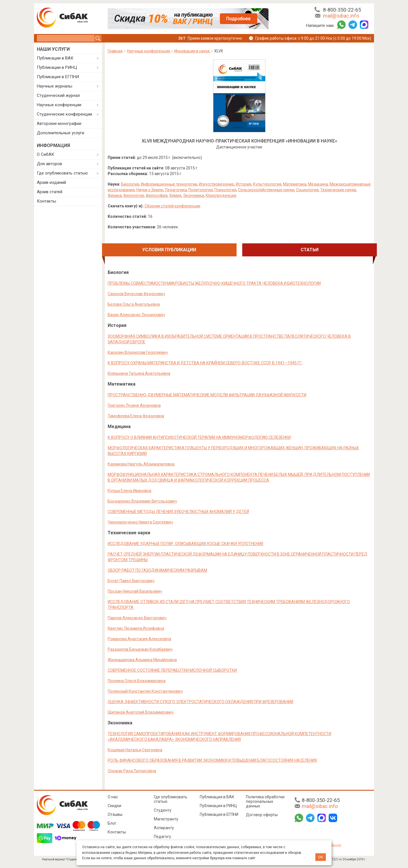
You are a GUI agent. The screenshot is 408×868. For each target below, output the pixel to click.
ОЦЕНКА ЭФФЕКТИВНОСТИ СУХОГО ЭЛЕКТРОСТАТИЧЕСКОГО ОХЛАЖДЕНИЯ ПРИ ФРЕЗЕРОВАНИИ (200, 702)
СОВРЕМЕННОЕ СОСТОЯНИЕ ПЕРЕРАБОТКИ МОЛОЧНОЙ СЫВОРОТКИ (172, 670)
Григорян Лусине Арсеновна (134, 405)
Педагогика (176, 190)
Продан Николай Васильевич (135, 591)
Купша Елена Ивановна (129, 491)
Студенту (163, 810)
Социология (307, 190)
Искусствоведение (216, 184)
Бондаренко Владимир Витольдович (142, 501)
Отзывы (115, 814)
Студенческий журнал (58, 95)
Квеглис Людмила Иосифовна (136, 628)
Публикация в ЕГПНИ (58, 77)
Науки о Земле (150, 190)
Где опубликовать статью (62, 173)
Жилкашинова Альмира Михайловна (142, 660)
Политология (201, 190)
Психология (225, 190)
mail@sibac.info (341, 16)
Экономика (194, 195)
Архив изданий (51, 182)
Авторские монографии (59, 124)
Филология (134, 195)
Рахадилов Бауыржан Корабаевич (140, 649)
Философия (157, 195)
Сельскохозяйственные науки (266, 190)
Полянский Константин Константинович (145, 691)
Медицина (318, 184)
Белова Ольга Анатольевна (134, 304)
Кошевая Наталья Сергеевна (135, 750)
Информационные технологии (169, 184)
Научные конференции (59, 105)
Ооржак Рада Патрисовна (132, 771)
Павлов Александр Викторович (137, 618)
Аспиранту (164, 828)
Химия (175, 195)
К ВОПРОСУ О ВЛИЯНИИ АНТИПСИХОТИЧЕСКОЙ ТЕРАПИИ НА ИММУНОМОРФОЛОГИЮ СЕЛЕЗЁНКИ (199, 437)
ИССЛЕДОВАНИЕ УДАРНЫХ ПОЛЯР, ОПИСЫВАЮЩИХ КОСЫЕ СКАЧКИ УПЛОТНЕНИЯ (185, 544)
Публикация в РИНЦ (218, 806)
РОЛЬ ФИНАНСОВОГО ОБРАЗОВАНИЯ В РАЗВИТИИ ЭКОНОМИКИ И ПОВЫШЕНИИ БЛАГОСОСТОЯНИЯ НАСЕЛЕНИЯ (212, 760)
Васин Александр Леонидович (136, 315)
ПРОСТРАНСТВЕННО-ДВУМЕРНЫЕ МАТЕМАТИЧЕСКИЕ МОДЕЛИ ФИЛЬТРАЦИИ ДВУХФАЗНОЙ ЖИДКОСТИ (207, 395)
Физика (115, 195)
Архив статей (50, 192)
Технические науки (338, 190)
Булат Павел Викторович (131, 581)
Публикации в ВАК (55, 58)
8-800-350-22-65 (342, 10)
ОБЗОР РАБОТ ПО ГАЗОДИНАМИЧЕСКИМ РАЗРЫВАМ (157, 570)
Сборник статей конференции (172, 206)
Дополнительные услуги (60, 133)
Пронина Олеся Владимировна (137, 681)
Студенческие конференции (64, 114)
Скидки (114, 806)
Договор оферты (262, 815)
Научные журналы (55, 86)
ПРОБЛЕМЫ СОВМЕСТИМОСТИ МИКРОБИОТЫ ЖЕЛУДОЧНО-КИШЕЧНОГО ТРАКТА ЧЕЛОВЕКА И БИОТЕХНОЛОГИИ (214, 283)
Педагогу (162, 837)
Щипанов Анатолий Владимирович (141, 712)
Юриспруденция (221, 195)
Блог (112, 823)
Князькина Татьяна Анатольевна (139, 373)
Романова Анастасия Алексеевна (139, 639)
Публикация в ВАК (217, 797)
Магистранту (166, 819)
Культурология (267, 184)
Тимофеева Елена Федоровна (136, 416)
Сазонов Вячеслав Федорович (136, 294)
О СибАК (45, 154)
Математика (295, 184)
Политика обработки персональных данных (265, 801)
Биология (130, 184)
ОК (321, 857)
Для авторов (49, 164)
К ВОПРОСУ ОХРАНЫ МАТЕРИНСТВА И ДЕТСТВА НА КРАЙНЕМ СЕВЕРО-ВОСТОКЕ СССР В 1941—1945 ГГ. (205, 363)
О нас (113, 797)
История (244, 184)
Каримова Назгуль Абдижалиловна (141, 464)
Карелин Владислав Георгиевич (138, 352)
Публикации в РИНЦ (57, 67)
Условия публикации (169, 250)
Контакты (46, 201)
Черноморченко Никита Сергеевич (140, 522)
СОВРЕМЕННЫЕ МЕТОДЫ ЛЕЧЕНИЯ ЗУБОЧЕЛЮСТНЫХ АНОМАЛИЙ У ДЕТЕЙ (178, 512)
